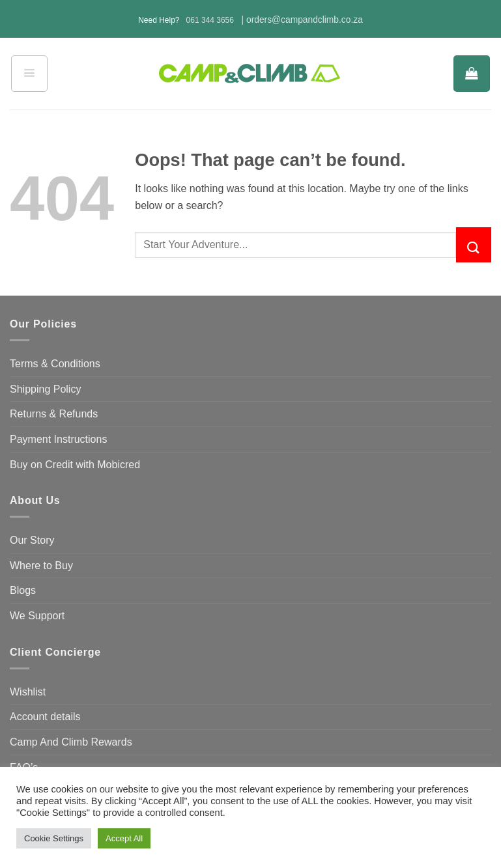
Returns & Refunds (54, 414)
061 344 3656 (210, 20)
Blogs (23, 590)
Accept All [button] (124, 838)
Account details (45, 717)
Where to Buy (41, 566)
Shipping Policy (45, 389)
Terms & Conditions (55, 364)
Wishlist (28, 692)
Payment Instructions (58, 439)
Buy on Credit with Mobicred (75, 465)
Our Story (32, 540)
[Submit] (474, 245)
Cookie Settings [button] (54, 838)
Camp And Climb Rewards (71, 742)
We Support (37, 616)
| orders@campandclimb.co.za (302, 20)
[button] (29, 74)
